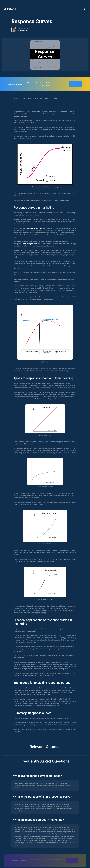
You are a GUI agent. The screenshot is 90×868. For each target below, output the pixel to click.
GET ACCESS (75, 84)
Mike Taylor (24, 31)
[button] (85, 9)
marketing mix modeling (34, 228)
